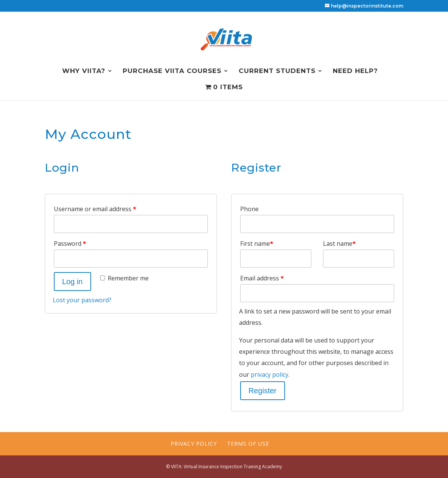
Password (70, 244)
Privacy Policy (194, 444)
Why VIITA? (84, 71)
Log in (72, 282)
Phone (249, 209)
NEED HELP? (355, 71)
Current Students (277, 71)
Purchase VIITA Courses (172, 71)
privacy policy (270, 374)
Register (262, 391)
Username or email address (95, 209)
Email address (262, 278)
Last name (339, 244)
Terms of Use (248, 444)
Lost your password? (82, 300)
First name (257, 244)
